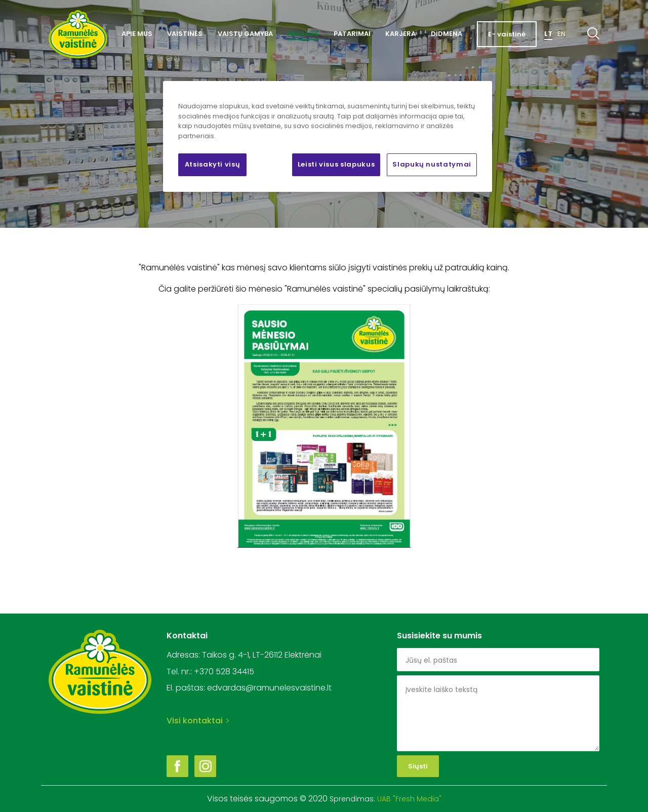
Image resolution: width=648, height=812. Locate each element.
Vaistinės (185, 34)
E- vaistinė (507, 34)
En (561, 34)
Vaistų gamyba (245, 34)
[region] (328, 136)
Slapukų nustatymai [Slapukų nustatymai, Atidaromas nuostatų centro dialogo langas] (432, 164)
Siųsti (418, 766)
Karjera (400, 34)
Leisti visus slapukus (336, 164)
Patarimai (352, 34)
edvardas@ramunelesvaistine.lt (269, 688)
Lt (548, 34)
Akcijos (303, 34)
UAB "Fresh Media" (409, 799)
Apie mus (137, 34)
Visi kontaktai (198, 721)
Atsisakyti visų (213, 164)
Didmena (447, 34)
